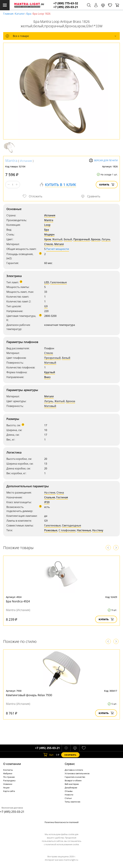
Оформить (70, 755)
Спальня (50, 497)
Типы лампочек (73, 802)
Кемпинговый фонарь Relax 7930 (29, 695)
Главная (8, 14)
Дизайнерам (71, 788)
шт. (49, 755)
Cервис (70, 764)
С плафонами (67, 530)
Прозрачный (82, 239)
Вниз (47, 377)
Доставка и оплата (74, 770)
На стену (98, 530)
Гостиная (62, 497)
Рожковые (51, 530)
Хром (48, 239)
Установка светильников (77, 773)
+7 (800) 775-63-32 (66, 3)
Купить (107, 185)
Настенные (84, 530)
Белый (68, 239)
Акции (6, 788)
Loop (47, 225)
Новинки (8, 784)
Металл (59, 244)
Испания (26, 161)
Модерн (49, 234)
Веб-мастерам (72, 784)
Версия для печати (103, 160)
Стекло (49, 244)
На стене (50, 493)
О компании (12, 764)
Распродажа (9, 780)
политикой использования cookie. (62, 844)
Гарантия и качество (75, 777)
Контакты (8, 770)
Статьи (68, 798)
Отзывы (69, 791)
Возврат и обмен (73, 780)
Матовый (50, 363)
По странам (9, 777)
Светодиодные (72, 525)
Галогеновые (59, 282)
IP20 (47, 502)
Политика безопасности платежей (61, 822)
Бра (29, 14)
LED (47, 282)
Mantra (11, 160)
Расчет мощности (58, 249)
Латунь (106, 239)
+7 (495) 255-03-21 (66, 7)
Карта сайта (9, 791)
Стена (60, 493)
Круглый (50, 372)
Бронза (96, 239)
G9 (46, 306)
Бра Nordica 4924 (18, 601)
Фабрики (8, 773)
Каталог (20, 14)
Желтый (57, 239)
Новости (69, 795)
